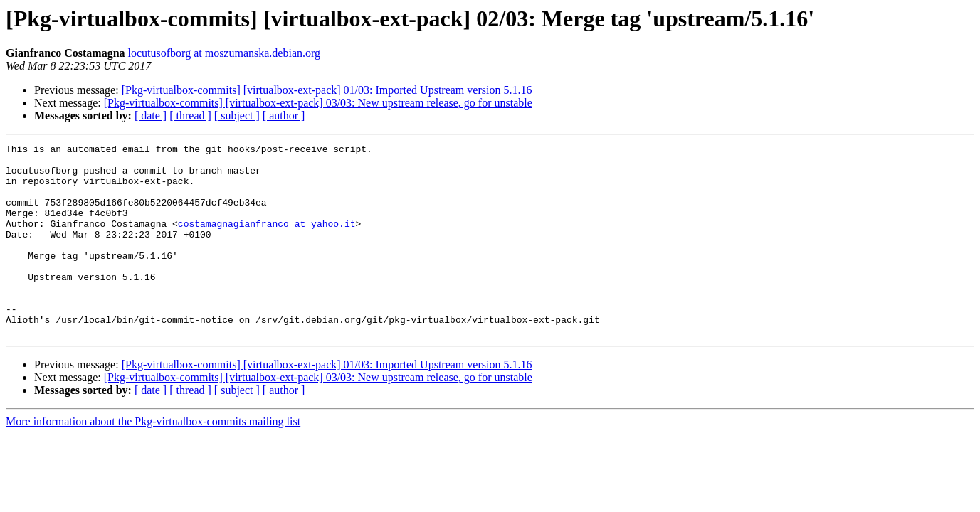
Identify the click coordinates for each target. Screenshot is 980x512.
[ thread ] (190, 116)
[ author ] (284, 116)
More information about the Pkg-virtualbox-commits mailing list (153, 460)
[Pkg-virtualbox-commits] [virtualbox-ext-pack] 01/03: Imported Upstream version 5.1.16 (327, 90)
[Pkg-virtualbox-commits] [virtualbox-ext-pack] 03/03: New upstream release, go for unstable (318, 103)
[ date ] (151, 116)
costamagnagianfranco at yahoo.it (267, 240)
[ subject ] (237, 116)
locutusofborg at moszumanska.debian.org (224, 53)
